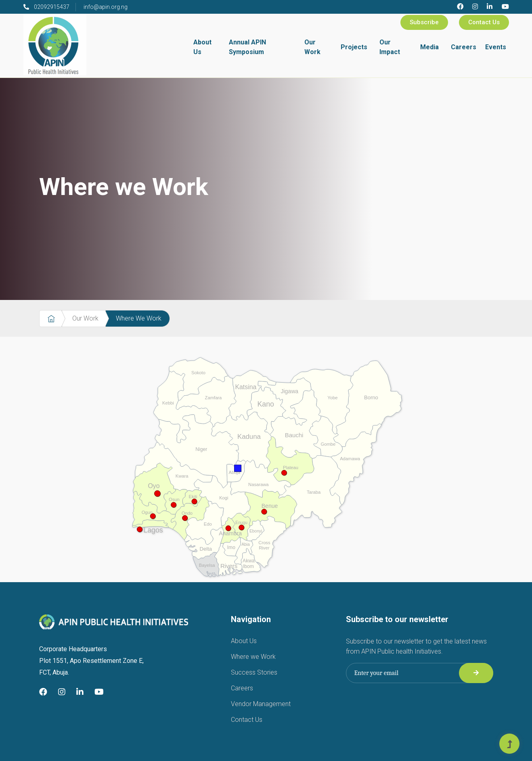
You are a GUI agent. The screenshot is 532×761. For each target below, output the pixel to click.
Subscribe (424, 22)
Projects (354, 47)
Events (496, 47)
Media (429, 47)
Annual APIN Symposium (247, 47)
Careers (464, 47)
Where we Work (253, 657)
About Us (202, 47)
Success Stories (254, 672)
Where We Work (139, 318)
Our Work (312, 47)
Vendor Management (261, 704)
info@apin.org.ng (106, 7)
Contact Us (484, 22)
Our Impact (390, 47)
